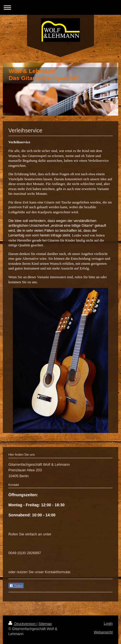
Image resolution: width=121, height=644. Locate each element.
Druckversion (22, 624)
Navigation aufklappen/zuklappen (60, 7)
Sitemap (45, 624)
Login (108, 623)
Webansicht (103, 632)
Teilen (16, 586)
